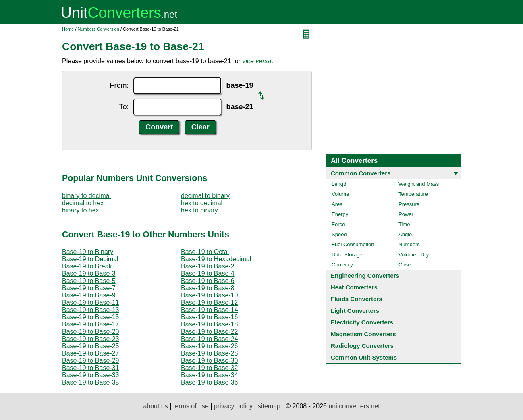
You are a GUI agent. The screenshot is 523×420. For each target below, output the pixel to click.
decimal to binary (205, 196)
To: (124, 107)
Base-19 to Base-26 (209, 346)
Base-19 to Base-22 (209, 332)
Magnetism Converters (363, 334)
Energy (340, 214)
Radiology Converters (362, 346)
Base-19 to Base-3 (89, 273)
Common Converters (361, 173)
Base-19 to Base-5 (89, 281)
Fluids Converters (357, 299)
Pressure (409, 204)
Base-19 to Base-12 (209, 303)
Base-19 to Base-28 (209, 353)
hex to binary (199, 210)
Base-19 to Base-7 (89, 288)
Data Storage (347, 255)
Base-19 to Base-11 (90, 303)
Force (338, 224)
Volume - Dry (414, 255)
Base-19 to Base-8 (208, 288)
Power (406, 214)
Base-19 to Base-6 (208, 281)
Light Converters (355, 311)
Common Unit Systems (364, 357)
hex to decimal (202, 203)
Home (68, 29)
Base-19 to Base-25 (90, 346)
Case (405, 265)
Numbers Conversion (99, 29)
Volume (340, 194)
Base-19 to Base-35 (90, 382)
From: (119, 85)
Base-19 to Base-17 (90, 324)
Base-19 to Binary (88, 252)
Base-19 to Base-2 (208, 266)
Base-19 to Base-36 (209, 382)
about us (155, 406)
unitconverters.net (354, 406)
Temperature (413, 194)
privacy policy (233, 406)
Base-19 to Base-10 (209, 295)
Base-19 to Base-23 (90, 339)
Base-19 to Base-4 (208, 273)
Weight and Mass (419, 184)
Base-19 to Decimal (90, 259)
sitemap (269, 406)
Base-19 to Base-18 (209, 324)
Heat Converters (354, 287)
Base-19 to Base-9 (89, 295)
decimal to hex (83, 203)
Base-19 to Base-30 (209, 361)
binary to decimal (86, 196)
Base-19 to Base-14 (209, 310)
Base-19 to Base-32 (209, 368)
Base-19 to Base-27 (90, 353)
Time (404, 224)
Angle (405, 234)
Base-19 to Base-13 (90, 310)
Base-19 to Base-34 (209, 375)
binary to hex (81, 210)
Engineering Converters (365, 275)
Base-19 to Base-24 (209, 339)
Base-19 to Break (87, 266)
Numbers (409, 244)
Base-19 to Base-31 (90, 368)
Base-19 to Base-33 (90, 375)
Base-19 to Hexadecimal (216, 259)
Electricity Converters (362, 322)
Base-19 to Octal (205, 252)
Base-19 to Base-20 (90, 332)
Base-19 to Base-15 (90, 317)
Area (337, 204)
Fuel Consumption (353, 244)
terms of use (191, 406)
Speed (339, 234)
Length (340, 184)
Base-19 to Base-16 (209, 317)
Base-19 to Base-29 (90, 361)
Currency (342, 265)
